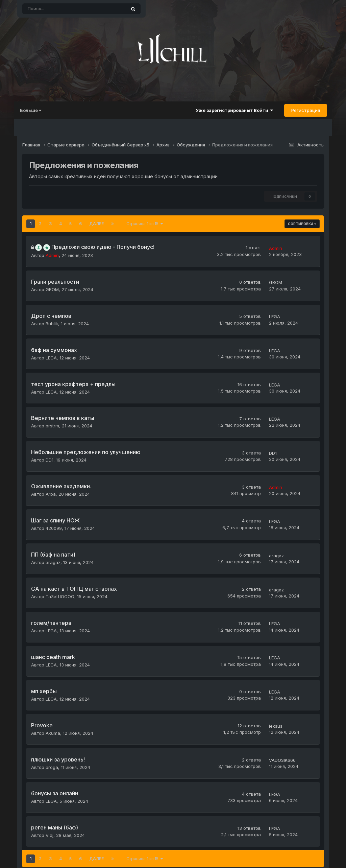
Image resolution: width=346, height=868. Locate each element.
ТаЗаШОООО (59, 560)
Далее (96, 224)
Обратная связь (186, 843)
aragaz (52, 529)
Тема (150, 843)
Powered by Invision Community (292, 842)
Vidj (48, 774)
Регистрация (302, 110)
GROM (51, 284)
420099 (52, 498)
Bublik (51, 315)
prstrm (51, 406)
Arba (49, 468)
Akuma (52, 682)
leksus (277, 675)
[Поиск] (55, 9)
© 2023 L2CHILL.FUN (173, 858)
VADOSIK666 (284, 706)
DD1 (48, 437)
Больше (34, 110)
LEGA (276, 308)
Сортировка (302, 224)
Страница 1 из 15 (145, 224)
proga (51, 712)
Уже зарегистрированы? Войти (231, 110)
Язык (126, 843)
